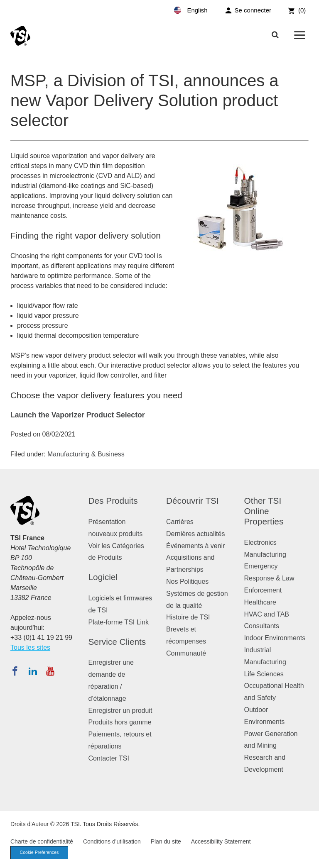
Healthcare (260, 602)
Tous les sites (30, 647)
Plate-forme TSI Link (119, 622)
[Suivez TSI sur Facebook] (15, 671)
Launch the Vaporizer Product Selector (78, 415)
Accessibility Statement (221, 841)
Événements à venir (195, 546)
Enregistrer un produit (120, 711)
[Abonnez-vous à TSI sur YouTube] (50, 671)
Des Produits (113, 501)
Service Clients (117, 642)
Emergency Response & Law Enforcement (269, 578)
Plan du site (166, 841)
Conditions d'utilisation (112, 841)
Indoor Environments (275, 638)
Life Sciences (264, 674)
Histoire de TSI (188, 617)
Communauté (186, 653)
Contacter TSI (109, 758)
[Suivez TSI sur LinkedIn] (33, 671)
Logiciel (103, 577)
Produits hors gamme (120, 722)
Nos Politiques (187, 582)
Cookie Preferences (40, 853)
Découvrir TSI (193, 501)
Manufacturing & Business (86, 454)
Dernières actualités (195, 534)
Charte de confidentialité (42, 841)
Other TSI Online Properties (264, 511)
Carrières (180, 522)
